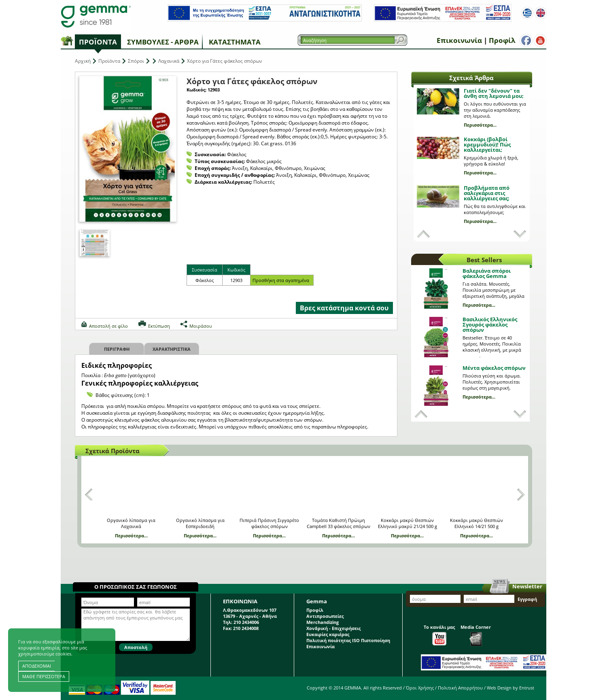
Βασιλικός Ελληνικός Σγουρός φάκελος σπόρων (490, 325)
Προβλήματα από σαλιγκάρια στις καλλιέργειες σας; (487, 193)
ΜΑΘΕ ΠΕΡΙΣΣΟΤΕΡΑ (44, 676)
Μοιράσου (201, 326)
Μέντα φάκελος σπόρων (494, 368)
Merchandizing (323, 622)
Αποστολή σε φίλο (108, 326)
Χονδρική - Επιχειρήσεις (333, 628)
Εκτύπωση (159, 326)
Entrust (527, 688)
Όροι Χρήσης (420, 688)
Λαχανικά (169, 61)
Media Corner (476, 635)
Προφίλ (502, 40)
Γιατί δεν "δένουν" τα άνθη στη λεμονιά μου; (494, 93)
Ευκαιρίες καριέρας (328, 634)
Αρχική (83, 61)
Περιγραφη (117, 349)
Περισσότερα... (480, 125)
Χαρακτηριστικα (172, 349)
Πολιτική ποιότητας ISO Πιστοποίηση (348, 640)
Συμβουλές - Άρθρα (163, 42)
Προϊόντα (98, 42)
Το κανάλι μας (439, 635)
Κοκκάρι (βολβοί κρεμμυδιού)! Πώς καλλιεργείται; (487, 144)
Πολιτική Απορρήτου (460, 688)
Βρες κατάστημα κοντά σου (344, 308)
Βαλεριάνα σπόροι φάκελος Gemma (487, 273)
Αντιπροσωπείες (325, 616)
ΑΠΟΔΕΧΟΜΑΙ (37, 666)
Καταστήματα (235, 42)
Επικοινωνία (459, 40)
